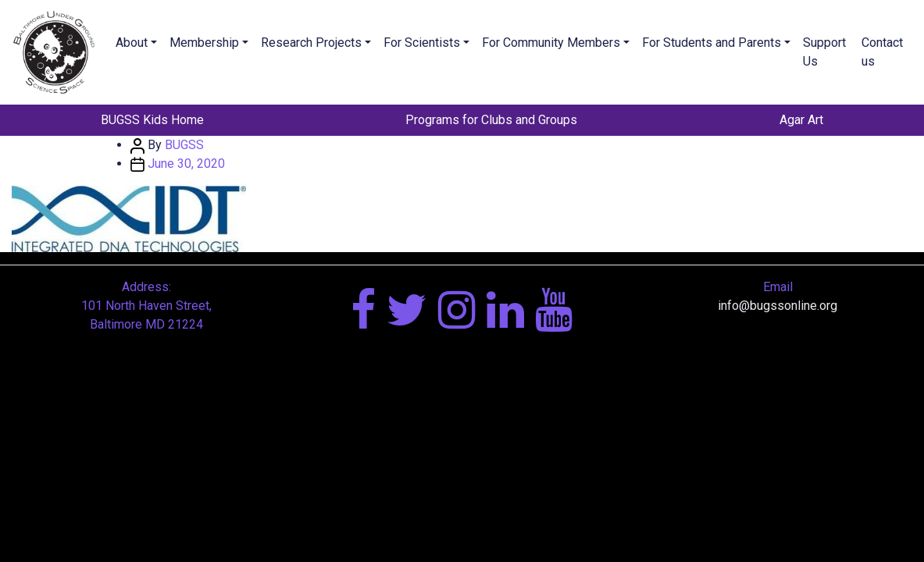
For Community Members (551, 43)
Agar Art (801, 120)
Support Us (824, 52)
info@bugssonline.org (778, 306)
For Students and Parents (712, 43)
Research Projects (311, 43)
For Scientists (422, 43)
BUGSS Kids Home (152, 120)
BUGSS (184, 145)
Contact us (882, 52)
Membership (204, 43)
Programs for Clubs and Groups (491, 120)
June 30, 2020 (186, 164)
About (132, 43)
